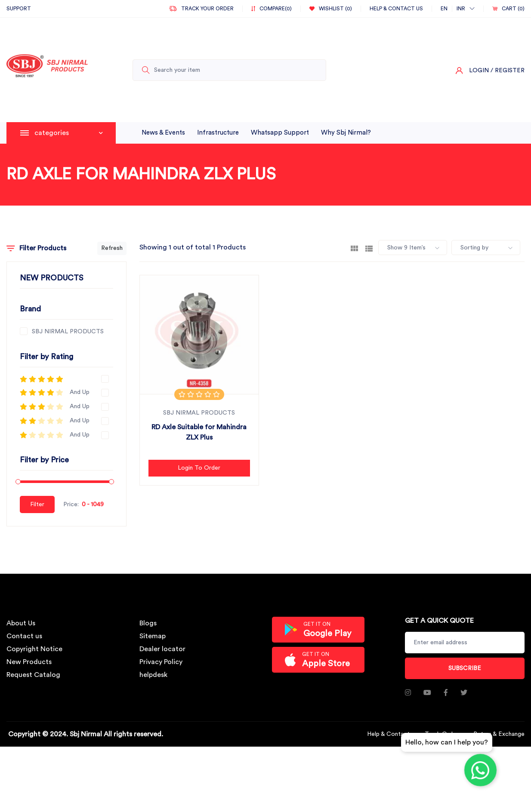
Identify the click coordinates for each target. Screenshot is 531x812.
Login (479, 71)
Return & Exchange (499, 734)
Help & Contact (388, 734)
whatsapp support (280, 133)
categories (69, 133)
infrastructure (218, 133)
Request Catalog (33, 675)
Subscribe (465, 668)
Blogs (148, 623)
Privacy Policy (161, 662)
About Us (21, 623)
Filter (37, 504)
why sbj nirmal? (346, 133)
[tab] (354, 248)
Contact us (24, 636)
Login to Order (199, 468)
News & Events (163, 133)
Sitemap (153, 636)
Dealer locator (162, 649)
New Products (29, 662)
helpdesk (153, 675)
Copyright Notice (34, 649)
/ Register (508, 71)
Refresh (112, 248)
